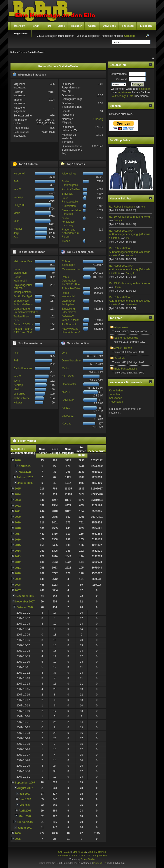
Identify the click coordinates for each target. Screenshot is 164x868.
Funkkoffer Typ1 (23, 296)
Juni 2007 (25, 799)
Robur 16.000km (23, 324)
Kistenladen (116, 391)
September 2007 (25, 783)
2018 (18, 528)
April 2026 (25, 466)
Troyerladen (116, 402)
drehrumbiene (22, 398)
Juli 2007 (25, 794)
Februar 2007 (25, 822)
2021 (18, 511)
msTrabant (131, 305)
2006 (18, 833)
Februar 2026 (25, 477)
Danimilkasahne (23, 368)
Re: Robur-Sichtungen (122, 207)
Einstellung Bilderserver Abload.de (69, 312)
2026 (18, 460)
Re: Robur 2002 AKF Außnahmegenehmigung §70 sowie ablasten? (130, 234)
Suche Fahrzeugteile (126, 338)
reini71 (17, 189)
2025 (18, 489)
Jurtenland (115, 394)
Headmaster (69, 384)
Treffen (66, 241)
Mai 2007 (25, 805)
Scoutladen (116, 398)
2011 (18, 568)
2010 (18, 573)
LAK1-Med (68, 400)
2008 (18, 585)
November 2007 (25, 602)
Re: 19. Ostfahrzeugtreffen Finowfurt (130, 217)
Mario (17, 213)
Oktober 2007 (25, 607)
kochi (17, 381)
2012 (18, 562)
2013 (18, 556)
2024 (18, 494)
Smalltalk (67, 194)
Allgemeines (69, 174)
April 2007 (25, 811)
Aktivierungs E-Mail (123, 96)
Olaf (16, 238)
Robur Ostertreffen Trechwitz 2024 (71, 281)
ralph (17, 221)
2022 (18, 506)
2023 (18, 500)
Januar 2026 (25, 483)
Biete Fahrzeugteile (126, 369)
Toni (142, 207)
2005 (18, 839)
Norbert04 (19, 174)
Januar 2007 (25, 828)
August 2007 (25, 788)
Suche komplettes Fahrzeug (68, 222)
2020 (18, 517)
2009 (18, 579)
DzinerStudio (88, 859)
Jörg (16, 233)
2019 (18, 523)
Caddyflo (118, 220)
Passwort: (122, 79)
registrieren (124, 92)
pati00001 (68, 416)
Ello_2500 (19, 205)
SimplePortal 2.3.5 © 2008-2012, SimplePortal (82, 856)
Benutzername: (119, 74)
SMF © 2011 (79, 852)
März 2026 (25, 472)
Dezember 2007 (25, 596)
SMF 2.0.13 (64, 852)
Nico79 (66, 392)
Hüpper (18, 229)
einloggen (145, 89)
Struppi (117, 287)
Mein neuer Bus (23, 261)
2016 (18, 540)
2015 (18, 545)
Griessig (129, 36)
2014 (18, 551)
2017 (18, 534)
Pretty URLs (99, 863)
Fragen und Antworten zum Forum (71, 233)
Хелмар (18, 197)
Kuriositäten (69, 206)
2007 (18, 590)
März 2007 (25, 816)
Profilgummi (69, 324)
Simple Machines (97, 852)
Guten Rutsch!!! (71, 320)
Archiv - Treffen (71, 189)
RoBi (16, 181)
